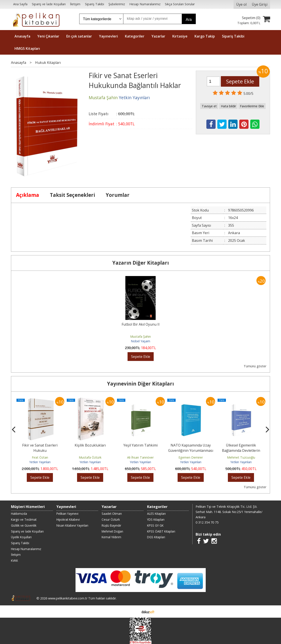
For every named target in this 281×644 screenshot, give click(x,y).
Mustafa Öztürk (90, 457)
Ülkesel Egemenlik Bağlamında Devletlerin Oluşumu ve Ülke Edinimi (241, 450)
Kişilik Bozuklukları (90, 445)
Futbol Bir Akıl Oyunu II (141, 324)
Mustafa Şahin (140, 336)
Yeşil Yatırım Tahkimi (140, 445)
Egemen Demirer (191, 457)
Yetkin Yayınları (40, 462)
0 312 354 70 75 (207, 522)
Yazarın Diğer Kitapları (141, 263)
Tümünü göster (255, 366)
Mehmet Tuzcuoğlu (241, 457)
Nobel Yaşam (140, 341)
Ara (189, 20)
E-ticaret (134, 612)
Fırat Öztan (40, 457)
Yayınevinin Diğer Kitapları (140, 384)
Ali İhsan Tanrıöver (140, 457)
